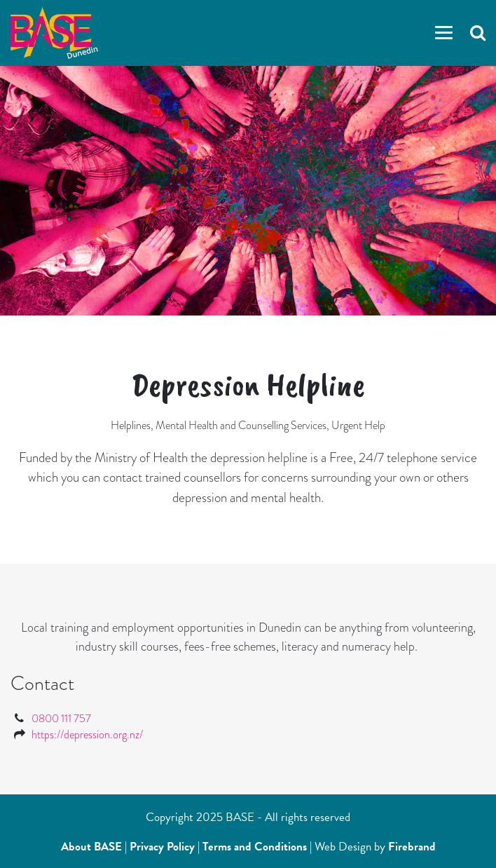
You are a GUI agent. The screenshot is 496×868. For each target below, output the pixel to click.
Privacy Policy (162, 847)
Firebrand (412, 847)
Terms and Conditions (255, 847)
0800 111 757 (61, 718)
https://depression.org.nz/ (87, 734)
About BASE (91, 847)
